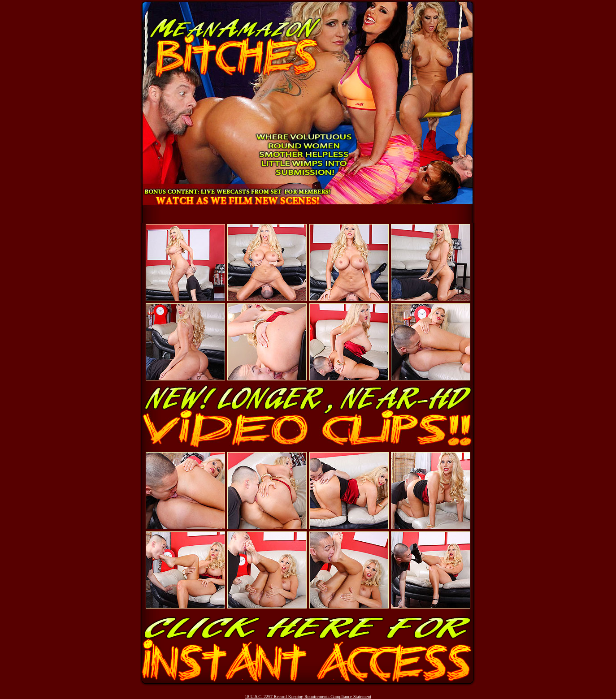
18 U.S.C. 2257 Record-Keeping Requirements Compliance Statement (308, 697)
